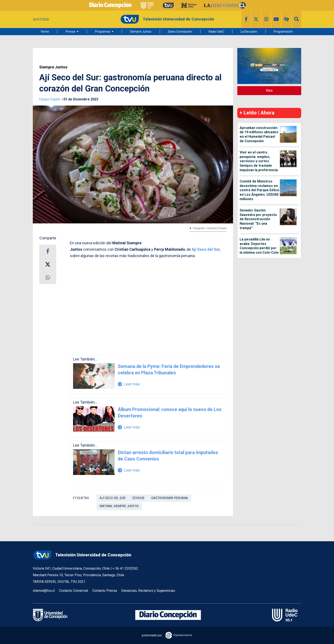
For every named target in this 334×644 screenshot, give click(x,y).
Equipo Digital (50, 99)
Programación (283, 32)
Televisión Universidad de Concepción (82, 555)
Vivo (269, 90)
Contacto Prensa (105, 591)
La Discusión (249, 32)
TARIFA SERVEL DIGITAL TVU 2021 (59, 582)
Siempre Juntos (141, 32)
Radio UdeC (216, 32)
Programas (103, 32)
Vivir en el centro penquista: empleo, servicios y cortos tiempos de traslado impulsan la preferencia (259, 161)
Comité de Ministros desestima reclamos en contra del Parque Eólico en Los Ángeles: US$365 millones (259, 190)
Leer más (129, 384)
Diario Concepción (180, 32)
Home (45, 32)
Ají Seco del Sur (206, 249)
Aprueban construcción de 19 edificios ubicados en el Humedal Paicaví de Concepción (259, 134)
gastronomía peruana (170, 498)
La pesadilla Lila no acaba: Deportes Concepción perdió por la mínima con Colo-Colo (259, 246)
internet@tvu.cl (44, 591)
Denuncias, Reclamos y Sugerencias (148, 591)
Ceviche (138, 498)
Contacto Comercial (73, 591)
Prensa (70, 32)
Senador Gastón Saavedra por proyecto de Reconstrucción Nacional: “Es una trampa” (258, 219)
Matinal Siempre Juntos (119, 506)
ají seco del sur (113, 498)
